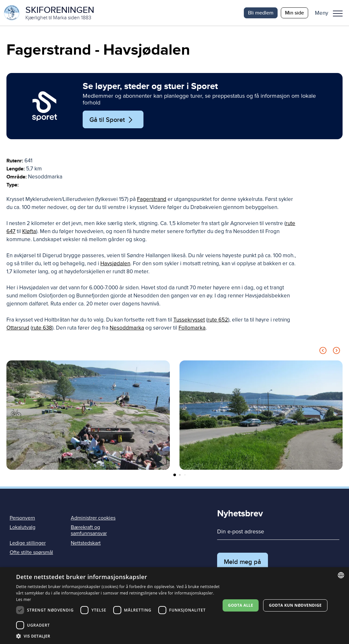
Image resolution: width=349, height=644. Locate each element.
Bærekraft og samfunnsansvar (89, 530)
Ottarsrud (18, 328)
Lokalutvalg (23, 527)
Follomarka (192, 328)
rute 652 (218, 320)
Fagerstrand (152, 199)
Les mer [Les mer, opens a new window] (24, 599)
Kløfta (29, 231)
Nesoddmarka (127, 328)
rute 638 (42, 328)
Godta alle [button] (241, 605)
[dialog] (174, 606)
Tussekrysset (189, 320)
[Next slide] (336, 352)
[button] (331, 13)
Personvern (22, 518)
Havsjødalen (115, 263)
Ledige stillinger (28, 543)
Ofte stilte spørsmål (31, 552)
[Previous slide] (323, 352)
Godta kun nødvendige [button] (295, 605)
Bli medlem (261, 13)
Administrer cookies (93, 518)
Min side (294, 13)
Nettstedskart (86, 543)
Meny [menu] (338, 14)
